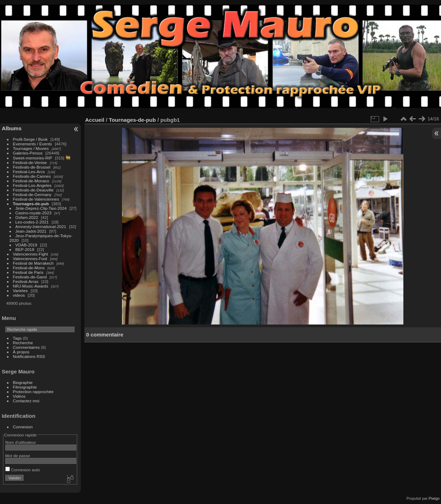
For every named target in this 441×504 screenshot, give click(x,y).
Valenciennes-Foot (30, 259)
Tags (17, 338)
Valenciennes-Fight (31, 254)
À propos (21, 352)
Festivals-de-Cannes (32, 176)
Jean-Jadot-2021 (31, 231)
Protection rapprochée (33, 392)
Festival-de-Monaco (31, 181)
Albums (12, 128)
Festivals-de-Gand (30, 277)
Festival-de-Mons (29, 268)
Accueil (95, 120)
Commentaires (27, 347)
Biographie (23, 382)
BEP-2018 (25, 249)
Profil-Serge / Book (30, 139)
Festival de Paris (28, 272)
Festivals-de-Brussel (32, 167)
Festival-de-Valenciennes (36, 199)
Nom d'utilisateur (21, 442)
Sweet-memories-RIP (33, 158)
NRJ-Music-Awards (31, 286)
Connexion (23, 427)
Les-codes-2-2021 (32, 222)
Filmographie (25, 387)
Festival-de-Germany (32, 194)
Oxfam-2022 (27, 217)
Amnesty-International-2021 (41, 226)
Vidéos (19, 396)
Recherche (23, 343)
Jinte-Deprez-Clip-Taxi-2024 (41, 208)
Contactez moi (26, 401)
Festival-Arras (26, 281)
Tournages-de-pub (31, 204)
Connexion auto (23, 470)
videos (19, 295)
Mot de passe (18, 456)
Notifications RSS (29, 356)
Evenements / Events (33, 144)
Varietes (20, 291)
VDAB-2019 (26, 245)
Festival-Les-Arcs (29, 172)
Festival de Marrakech (33, 263)
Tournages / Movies (31, 148)
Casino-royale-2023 (34, 213)
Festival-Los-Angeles (32, 185)
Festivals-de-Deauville (33, 190)
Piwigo (434, 498)
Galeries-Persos (28, 153)
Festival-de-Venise (30, 162)
